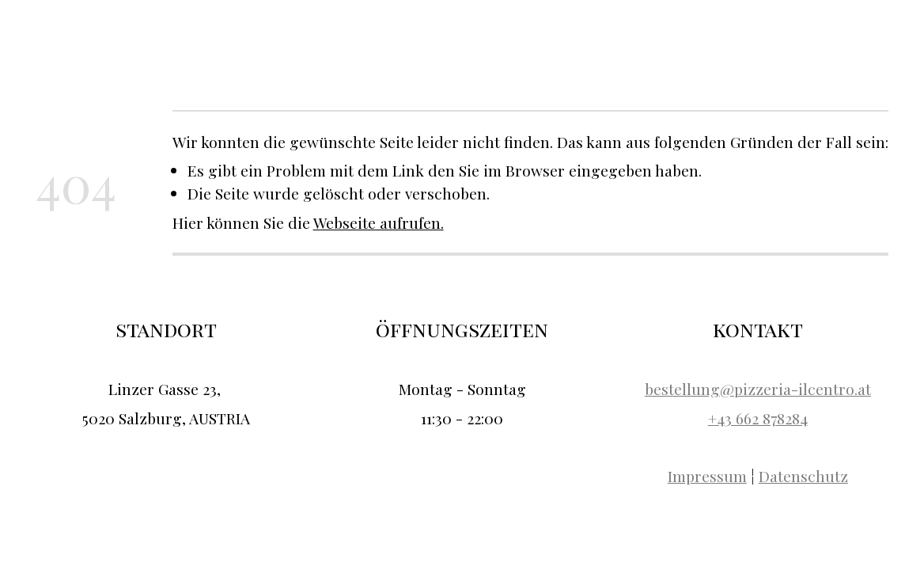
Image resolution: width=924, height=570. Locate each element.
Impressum (707, 476)
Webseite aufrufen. (379, 222)
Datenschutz (803, 476)
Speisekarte (756, 38)
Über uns (684, 38)
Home (629, 38)
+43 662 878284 (758, 418)
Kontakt (825, 38)
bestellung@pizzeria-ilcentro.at (758, 389)
